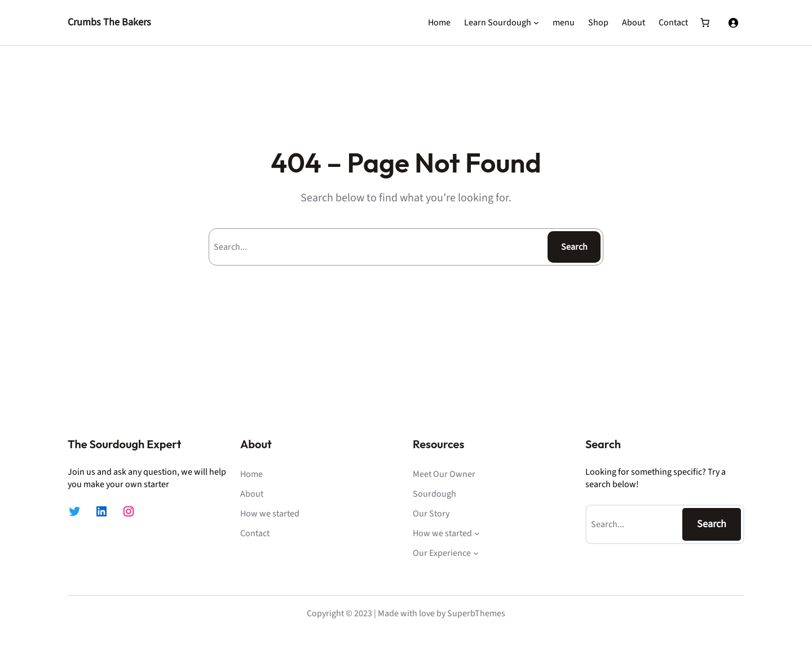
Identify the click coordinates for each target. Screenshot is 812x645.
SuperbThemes (476, 613)
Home (439, 23)
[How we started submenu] (477, 533)
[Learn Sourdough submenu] (536, 23)
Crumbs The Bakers (109, 22)
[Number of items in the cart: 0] (705, 23)
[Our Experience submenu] (476, 553)
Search (574, 247)
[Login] (733, 23)
